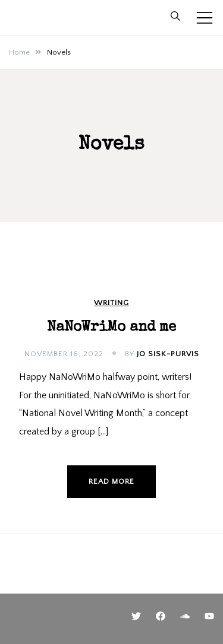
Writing (111, 303)
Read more (111, 481)
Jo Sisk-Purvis (168, 354)
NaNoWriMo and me (111, 328)
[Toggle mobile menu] (205, 18)
